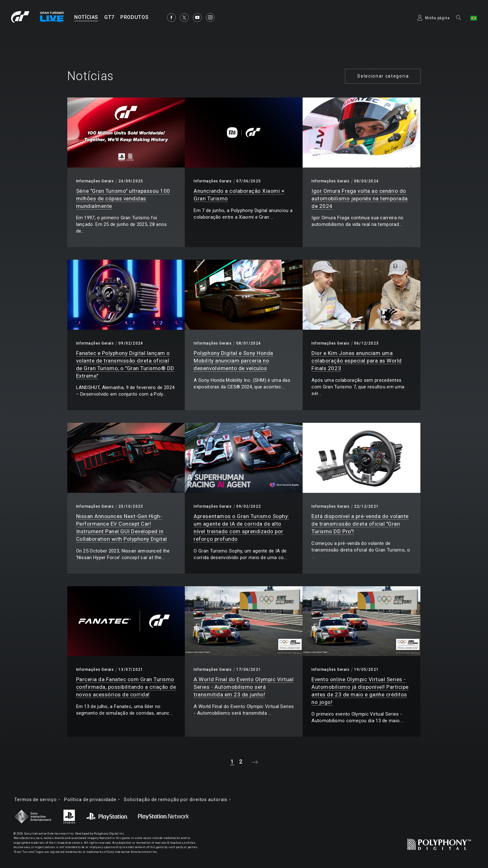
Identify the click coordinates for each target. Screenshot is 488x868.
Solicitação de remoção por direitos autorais (175, 800)
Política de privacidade (90, 800)
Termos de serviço (35, 800)
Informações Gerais (95, 181)
